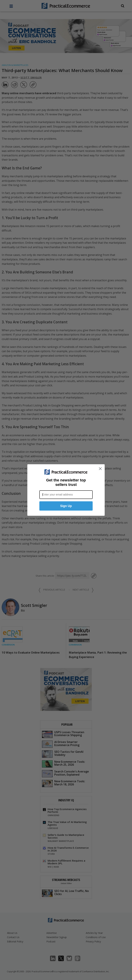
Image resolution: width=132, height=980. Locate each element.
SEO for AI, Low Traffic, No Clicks (65, 893)
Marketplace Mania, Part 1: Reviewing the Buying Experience (98, 655)
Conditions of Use (96, 937)
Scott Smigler (31, 77)
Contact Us (13, 937)
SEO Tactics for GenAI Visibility (63, 754)
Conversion (8, 645)
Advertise (52, 933)
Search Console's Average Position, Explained (65, 773)
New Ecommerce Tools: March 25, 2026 (64, 764)
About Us (12, 933)
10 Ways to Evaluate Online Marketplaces (31, 652)
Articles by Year (94, 933)
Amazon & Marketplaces (15, 65)
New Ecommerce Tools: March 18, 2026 (64, 783)
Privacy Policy (93, 941)
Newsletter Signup (57, 937)
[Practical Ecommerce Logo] (66, 6)
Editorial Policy (15, 941)
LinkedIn (55, 958)
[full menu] (11, 7)
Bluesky (71, 958)
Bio (23, 610)
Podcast (51, 941)
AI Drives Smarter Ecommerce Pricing (61, 744)
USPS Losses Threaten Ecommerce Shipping (63, 734)
